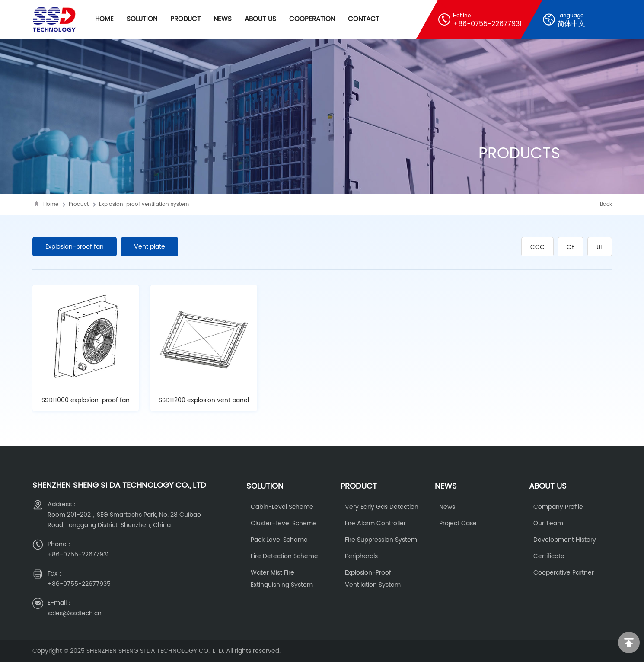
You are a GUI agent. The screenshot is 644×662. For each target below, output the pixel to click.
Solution (142, 19)
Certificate (549, 556)
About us (548, 486)
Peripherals (361, 556)
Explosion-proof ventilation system (144, 204)
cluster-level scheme (284, 523)
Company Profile (558, 507)
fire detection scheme (284, 556)
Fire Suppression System (381, 540)
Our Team (548, 523)
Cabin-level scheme (282, 507)
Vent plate (150, 247)
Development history (565, 540)
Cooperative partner (564, 573)
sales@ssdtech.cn (75, 613)
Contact (363, 19)
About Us (260, 19)
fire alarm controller (375, 523)
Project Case (458, 523)
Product (185, 19)
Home (104, 19)
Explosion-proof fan (75, 247)
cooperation (312, 19)
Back (606, 204)
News (223, 19)
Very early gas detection (382, 507)
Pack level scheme (279, 540)
